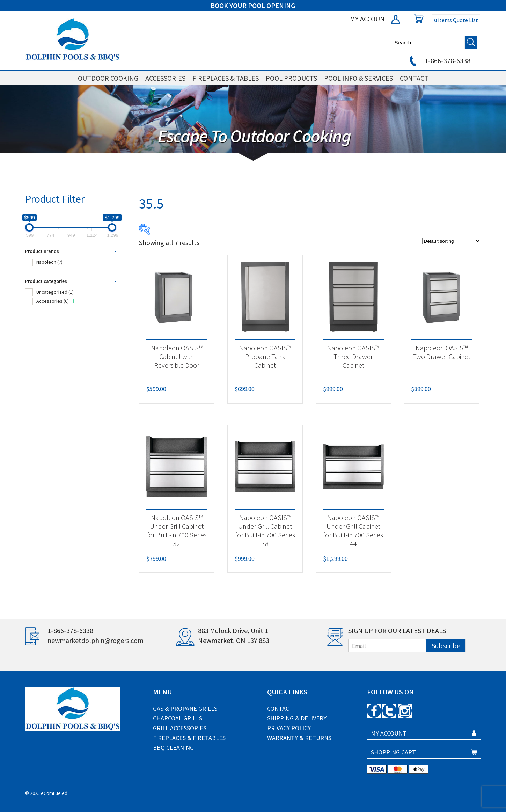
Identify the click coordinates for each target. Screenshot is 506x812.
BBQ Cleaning (173, 748)
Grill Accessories (180, 728)
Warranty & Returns (299, 738)
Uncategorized (55, 292)
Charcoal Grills (178, 718)
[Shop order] (452, 241)
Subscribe (446, 646)
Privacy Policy (289, 728)
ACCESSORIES (165, 78)
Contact (280, 708)
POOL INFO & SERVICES (358, 78)
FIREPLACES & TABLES (226, 78)
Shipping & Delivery (297, 718)
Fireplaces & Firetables (189, 738)
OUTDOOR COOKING (108, 78)
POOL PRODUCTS (291, 78)
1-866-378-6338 (439, 61)
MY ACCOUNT (376, 19)
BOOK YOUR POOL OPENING (253, 5)
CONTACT (414, 78)
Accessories (53, 301)
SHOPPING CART (393, 752)
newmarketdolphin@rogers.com (96, 640)
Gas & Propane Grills (185, 708)
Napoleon (49, 262)
